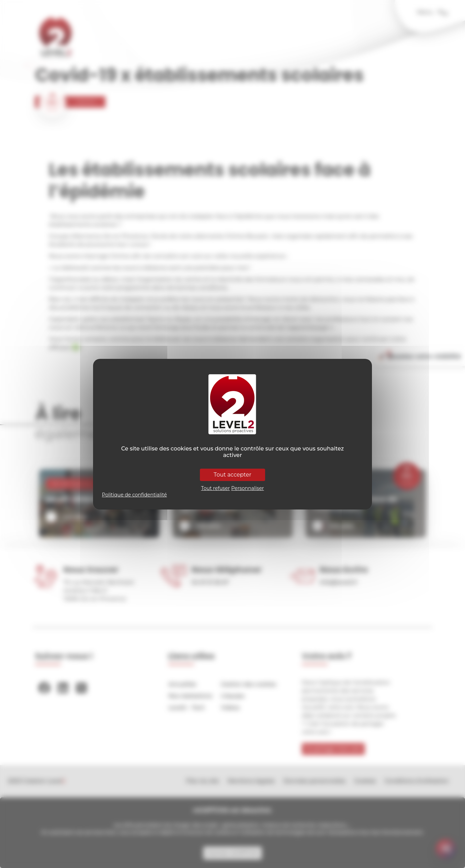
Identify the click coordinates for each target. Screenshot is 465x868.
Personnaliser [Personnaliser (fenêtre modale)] (247, 488)
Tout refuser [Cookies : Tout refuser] (216, 488)
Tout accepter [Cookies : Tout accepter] (232, 475)
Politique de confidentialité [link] (134, 495)
